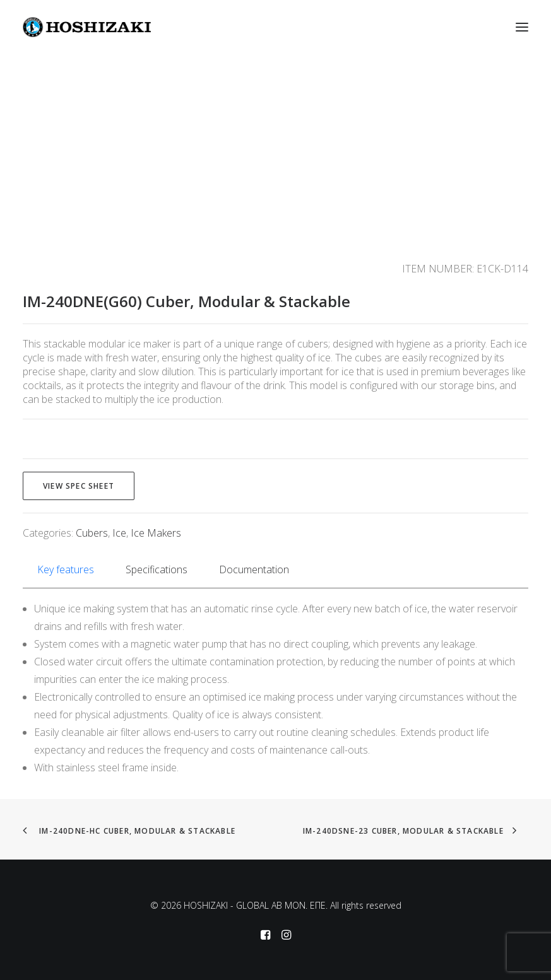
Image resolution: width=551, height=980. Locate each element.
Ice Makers (156, 533)
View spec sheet (79, 486)
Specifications (157, 569)
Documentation (254, 569)
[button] (522, 27)
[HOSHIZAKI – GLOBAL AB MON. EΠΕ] (87, 27)
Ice (119, 533)
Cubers (92, 533)
